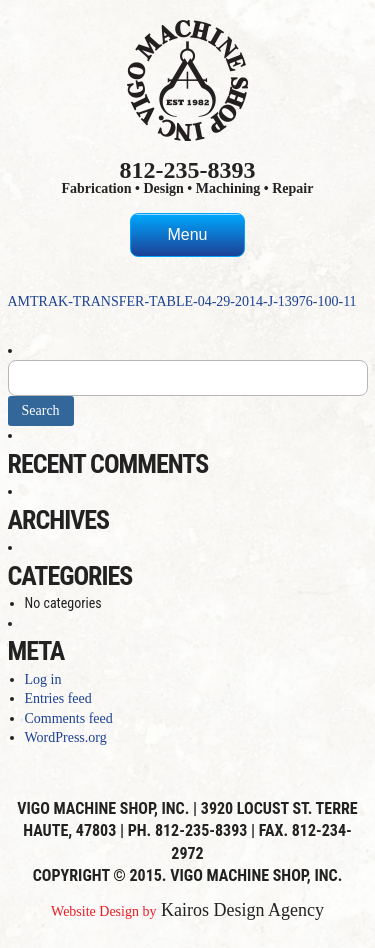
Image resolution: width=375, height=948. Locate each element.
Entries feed (58, 698)
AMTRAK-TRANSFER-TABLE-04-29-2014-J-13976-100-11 (182, 301)
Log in (43, 679)
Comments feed (69, 718)
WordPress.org (66, 737)
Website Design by (103, 911)
